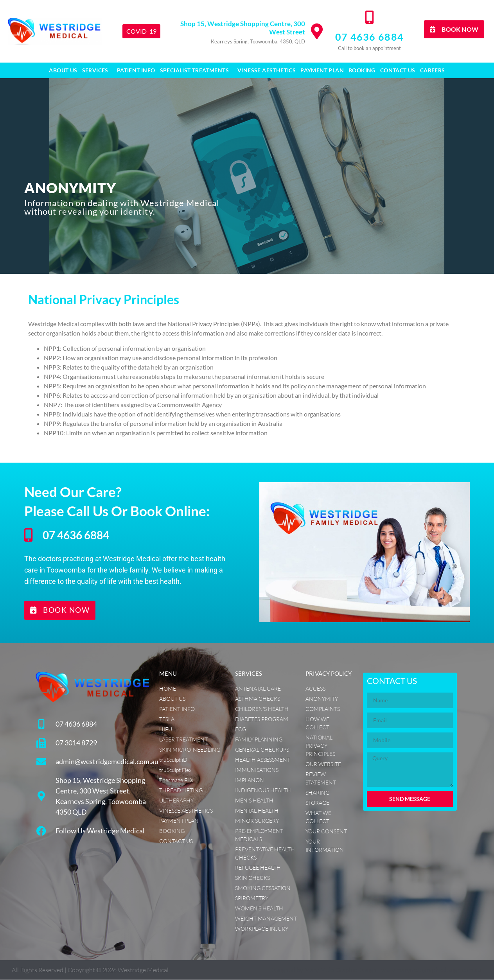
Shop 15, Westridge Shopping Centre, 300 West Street (243, 28)
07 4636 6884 (370, 37)
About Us (63, 70)
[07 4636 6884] (369, 17)
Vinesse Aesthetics (267, 70)
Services (97, 70)
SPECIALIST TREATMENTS (196, 70)
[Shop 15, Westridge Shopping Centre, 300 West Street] (317, 31)
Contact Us (398, 70)
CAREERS (433, 70)
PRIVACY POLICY (329, 674)
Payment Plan (322, 70)
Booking (362, 70)
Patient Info (136, 70)
